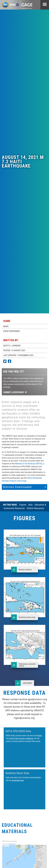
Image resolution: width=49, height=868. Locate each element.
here (40, 735)
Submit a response (15, 392)
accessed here (18, 780)
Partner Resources (35, 508)
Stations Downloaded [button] (17, 487)
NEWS (6, 326)
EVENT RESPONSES (12, 331)
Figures (23, 505)
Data (30, 505)
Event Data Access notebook (21, 738)
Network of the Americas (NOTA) (29, 464)
